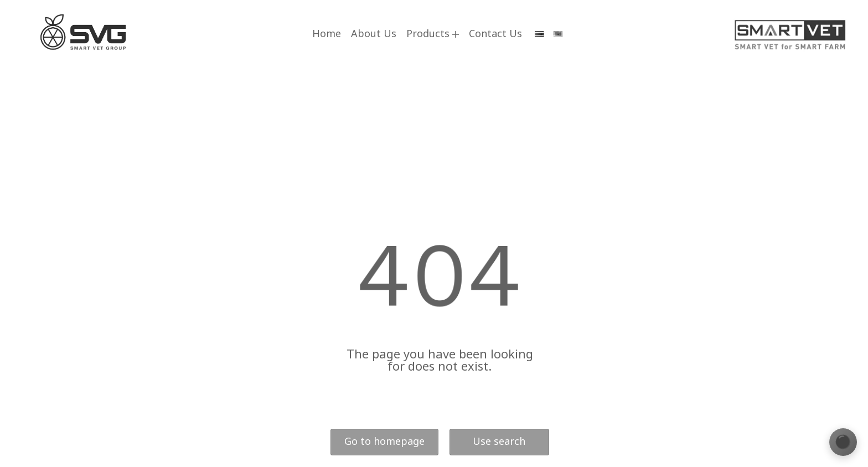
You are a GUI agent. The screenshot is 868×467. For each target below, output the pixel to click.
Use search (499, 442)
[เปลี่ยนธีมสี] (843, 442)
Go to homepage (384, 442)
